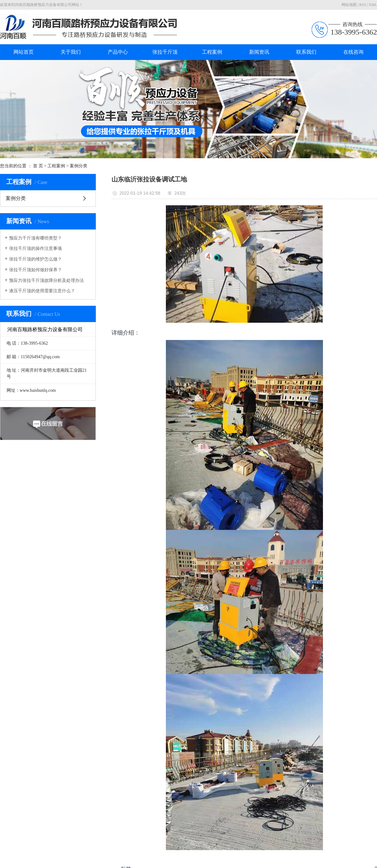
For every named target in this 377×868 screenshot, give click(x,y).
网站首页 (24, 52)
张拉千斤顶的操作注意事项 (36, 248)
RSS (363, 5)
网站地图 (349, 5)
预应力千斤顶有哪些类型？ (36, 238)
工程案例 (212, 52)
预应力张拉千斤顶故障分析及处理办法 (46, 280)
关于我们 (71, 52)
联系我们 (306, 52)
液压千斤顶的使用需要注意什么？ (42, 291)
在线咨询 (353, 52)
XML (373, 5)
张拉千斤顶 (165, 52)
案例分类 (79, 166)
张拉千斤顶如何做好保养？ (36, 270)
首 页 (38, 166)
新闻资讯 (259, 52)
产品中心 (118, 52)
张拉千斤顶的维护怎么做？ (36, 259)
